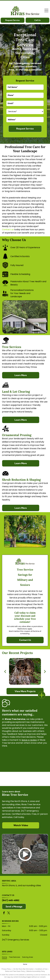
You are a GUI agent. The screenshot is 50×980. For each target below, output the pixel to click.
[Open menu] (46, 10)
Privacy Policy (6, 969)
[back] (5, 671)
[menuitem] (5, 957)
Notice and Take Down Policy (15, 971)
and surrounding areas (13, 888)
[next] (45, 671)
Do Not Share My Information (24, 969)
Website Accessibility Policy (36, 971)
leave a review (29, 740)
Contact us (8, 230)
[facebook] (4, 913)
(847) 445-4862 (11, 900)
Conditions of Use (41, 969)
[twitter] (9, 913)
